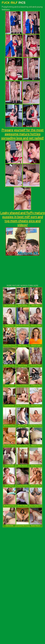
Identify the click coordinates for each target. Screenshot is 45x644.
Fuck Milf (14, 3)
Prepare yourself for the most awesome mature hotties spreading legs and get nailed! (22, 134)
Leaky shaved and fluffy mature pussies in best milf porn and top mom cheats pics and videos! (22, 219)
